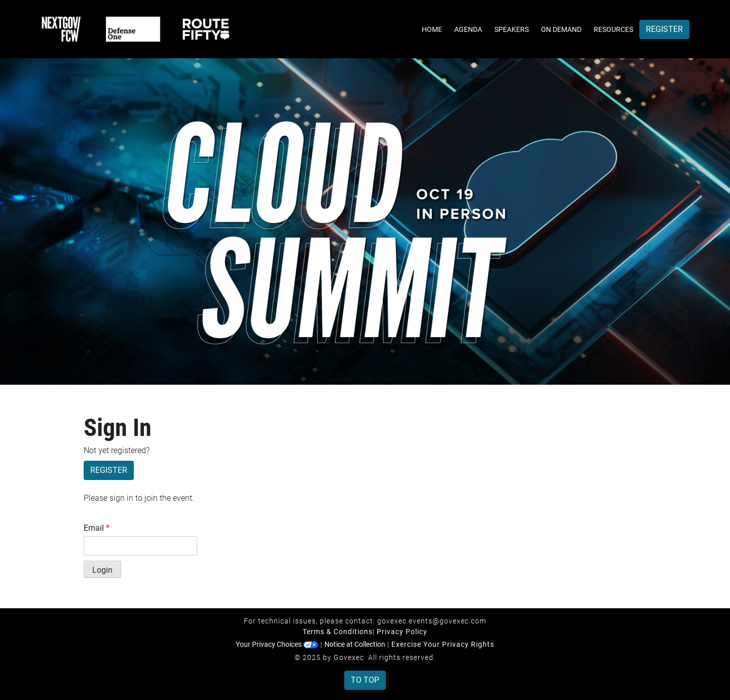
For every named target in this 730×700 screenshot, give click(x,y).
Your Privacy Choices (277, 644)
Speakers (512, 29)
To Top (365, 680)
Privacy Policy (402, 632)
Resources (613, 29)
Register (664, 29)
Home (432, 29)
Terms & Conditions (338, 632)
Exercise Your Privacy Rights (443, 644)
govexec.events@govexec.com (432, 621)
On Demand (561, 29)
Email (97, 528)
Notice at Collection (355, 644)
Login (102, 570)
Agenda (468, 29)
